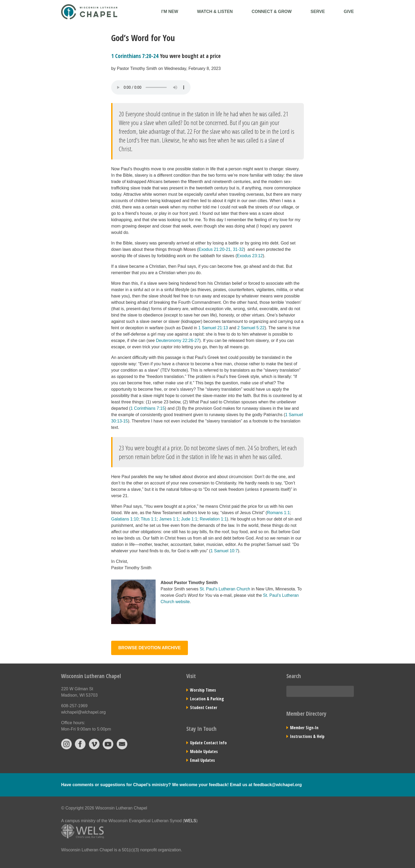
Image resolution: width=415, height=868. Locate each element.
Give (349, 12)
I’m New (170, 12)
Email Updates (202, 760)
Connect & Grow (272, 12)
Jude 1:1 (189, 519)
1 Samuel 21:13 (213, 328)
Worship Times (203, 690)
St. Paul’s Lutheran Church (225, 589)
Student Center (204, 707)
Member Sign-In (304, 728)
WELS (190, 821)
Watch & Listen (215, 12)
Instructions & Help (307, 736)
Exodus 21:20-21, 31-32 (221, 249)
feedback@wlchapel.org (278, 785)
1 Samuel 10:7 (224, 551)
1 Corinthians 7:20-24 (135, 56)
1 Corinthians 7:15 (148, 408)
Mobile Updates (204, 751)
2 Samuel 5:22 (251, 328)
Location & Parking (207, 699)
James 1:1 (169, 519)
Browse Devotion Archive (150, 648)
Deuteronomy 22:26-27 (178, 340)
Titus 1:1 (149, 519)
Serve (318, 12)
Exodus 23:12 (250, 256)
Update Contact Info (208, 743)
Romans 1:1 (278, 513)
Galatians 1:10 (125, 519)
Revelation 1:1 (213, 519)
